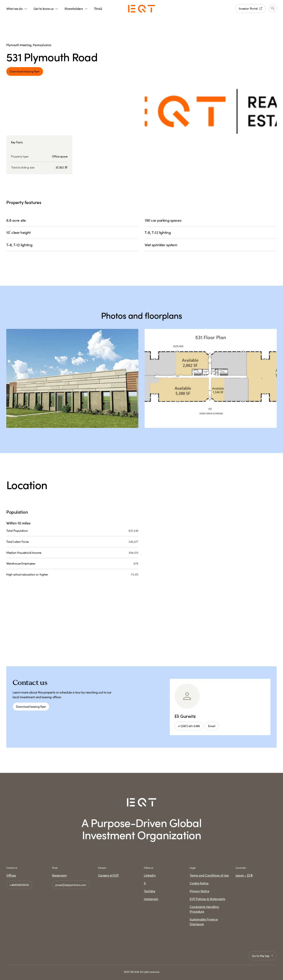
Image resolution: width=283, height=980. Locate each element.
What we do (17, 8)
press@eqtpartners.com (71, 885)
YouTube (150, 891)
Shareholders (76, 8)
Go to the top (263, 956)
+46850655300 (19, 885)
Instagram (151, 899)
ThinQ (98, 8)
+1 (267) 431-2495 (189, 726)
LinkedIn (150, 875)
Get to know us (46, 8)
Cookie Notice (199, 883)
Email (212, 726)
